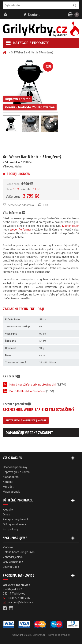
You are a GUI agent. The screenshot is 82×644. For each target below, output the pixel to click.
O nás (6, 514)
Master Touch (71, 226)
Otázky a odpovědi (14, 524)
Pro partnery (11, 529)
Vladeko (8, 547)
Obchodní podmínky (15, 467)
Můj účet (8, 487)
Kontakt (34, 15)
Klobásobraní (11, 477)
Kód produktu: (12, 162)
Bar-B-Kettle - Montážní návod (28, 391)
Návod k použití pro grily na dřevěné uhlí (33, 385)
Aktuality (8, 510)
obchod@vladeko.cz (21, 602)
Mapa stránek (11, 492)
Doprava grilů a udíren (16, 472)
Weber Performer (21, 230)
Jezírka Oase (11, 567)
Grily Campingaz (13, 562)
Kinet (67, 635)
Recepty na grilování (15, 519)
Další (56, 124)
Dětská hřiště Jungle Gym (19, 552)
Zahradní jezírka (13, 557)
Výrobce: (8, 167)
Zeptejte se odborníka (21, 205)
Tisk (45, 205)
